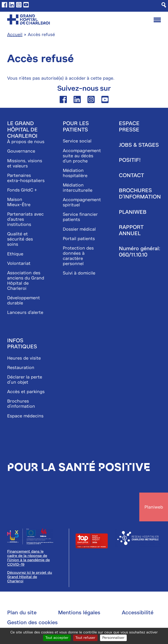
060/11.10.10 (133, 255)
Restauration (21, 368)
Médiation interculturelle (78, 188)
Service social (77, 141)
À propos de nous (26, 142)
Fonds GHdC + (22, 190)
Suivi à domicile (79, 273)
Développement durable (24, 300)
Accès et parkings (26, 392)
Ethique (15, 254)
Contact (131, 175)
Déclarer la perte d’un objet (25, 380)
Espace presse (129, 126)
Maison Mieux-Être (19, 202)
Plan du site (22, 612)
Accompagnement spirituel (82, 202)
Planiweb (133, 212)
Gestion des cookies (32, 622)
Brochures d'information (21, 404)
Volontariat (19, 263)
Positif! (130, 160)
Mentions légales (79, 612)
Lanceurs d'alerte (25, 312)
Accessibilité (138, 612)
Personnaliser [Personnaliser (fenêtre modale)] (113, 638)
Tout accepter (57, 638)
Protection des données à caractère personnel (78, 256)
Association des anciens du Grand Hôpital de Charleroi (26, 281)
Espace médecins (25, 416)
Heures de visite (24, 358)
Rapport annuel (131, 230)
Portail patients (79, 239)
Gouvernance (21, 151)
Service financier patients (80, 217)
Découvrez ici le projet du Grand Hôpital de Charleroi (30, 577)
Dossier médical (79, 229)
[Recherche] (164, 5)
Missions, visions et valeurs (25, 163)
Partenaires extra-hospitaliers (26, 178)
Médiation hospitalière (75, 173)
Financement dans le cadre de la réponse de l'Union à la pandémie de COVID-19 (28, 558)
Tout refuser (85, 638)
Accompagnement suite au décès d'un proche (82, 156)
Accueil (15, 35)
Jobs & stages (139, 145)
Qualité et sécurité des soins (20, 239)
